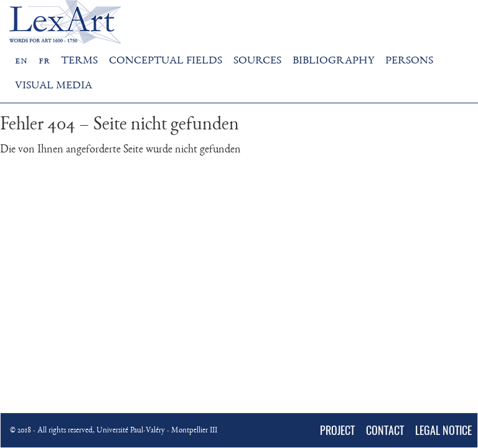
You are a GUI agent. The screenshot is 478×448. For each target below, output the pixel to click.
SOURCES (257, 61)
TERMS (79, 61)
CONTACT (385, 430)
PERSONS (409, 61)
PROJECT (337, 430)
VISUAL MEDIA (54, 86)
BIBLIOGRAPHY (333, 61)
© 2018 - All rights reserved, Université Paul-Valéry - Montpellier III (114, 431)
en (21, 61)
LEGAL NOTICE (443, 430)
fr (44, 61)
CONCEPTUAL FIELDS (166, 61)
